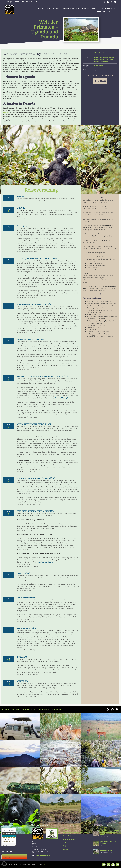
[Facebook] (104, 709)
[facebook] (104, 2)
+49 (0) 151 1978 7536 (13, 2)
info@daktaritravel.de (30, 2)
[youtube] (115, 2)
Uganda (108, 53)
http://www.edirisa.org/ (59, 398)
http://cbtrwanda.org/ (45, 562)
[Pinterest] (117, 709)
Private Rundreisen (101, 57)
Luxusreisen (99, 66)
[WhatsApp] (113, 709)
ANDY (45, 865)
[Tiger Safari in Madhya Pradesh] (96, 842)
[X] (108, 709)
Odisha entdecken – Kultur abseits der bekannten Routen (109, 832)
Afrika (96, 53)
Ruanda (102, 53)
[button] (4, 864)
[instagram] (112, 2)
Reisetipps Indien (106, 850)
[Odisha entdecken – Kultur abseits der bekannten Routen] (96, 832)
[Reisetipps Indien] (96, 850)
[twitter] (108, 2)
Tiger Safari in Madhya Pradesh (108, 842)
